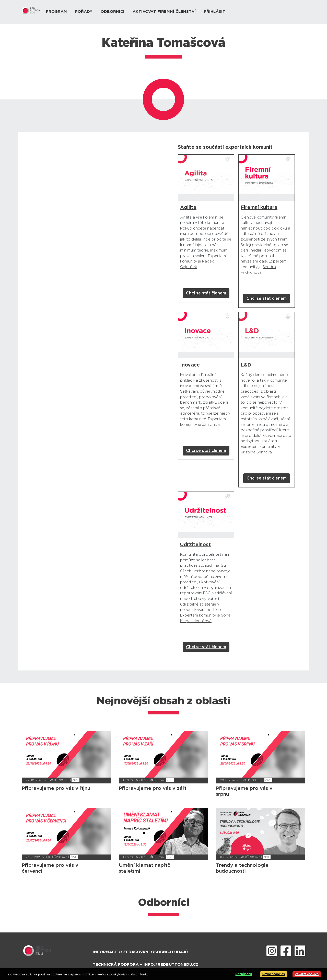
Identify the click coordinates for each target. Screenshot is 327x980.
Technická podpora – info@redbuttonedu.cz (146, 965)
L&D (246, 365)
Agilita (188, 208)
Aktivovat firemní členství (164, 12)
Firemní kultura (259, 208)
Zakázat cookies (307, 974)
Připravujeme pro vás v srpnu (244, 791)
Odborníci (113, 12)
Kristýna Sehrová (256, 452)
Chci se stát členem (206, 293)
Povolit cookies (274, 974)
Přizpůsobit (244, 974)
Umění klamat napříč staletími (144, 868)
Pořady (84, 12)
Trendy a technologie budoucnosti (242, 868)
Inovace (190, 365)
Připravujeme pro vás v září (153, 788)
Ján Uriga (211, 425)
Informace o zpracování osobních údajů (140, 952)
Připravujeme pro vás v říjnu (56, 788)
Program (56, 12)
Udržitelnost (195, 545)
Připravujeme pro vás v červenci (50, 868)
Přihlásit (215, 12)
